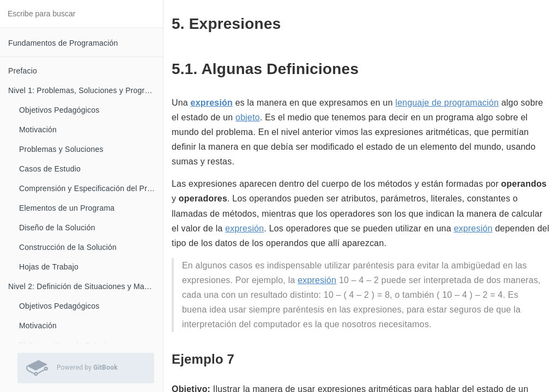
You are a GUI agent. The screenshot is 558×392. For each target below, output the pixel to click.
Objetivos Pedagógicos (59, 110)
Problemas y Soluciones (61, 149)
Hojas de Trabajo (49, 267)
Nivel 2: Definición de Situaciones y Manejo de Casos (86, 286)
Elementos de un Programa (67, 208)
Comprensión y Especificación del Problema (91, 188)
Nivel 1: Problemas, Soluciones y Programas (86, 90)
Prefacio (23, 71)
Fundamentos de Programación (63, 43)
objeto (248, 117)
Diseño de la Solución (57, 228)
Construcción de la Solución (68, 247)
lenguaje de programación (447, 103)
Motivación (38, 130)
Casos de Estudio (50, 169)
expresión (212, 103)
